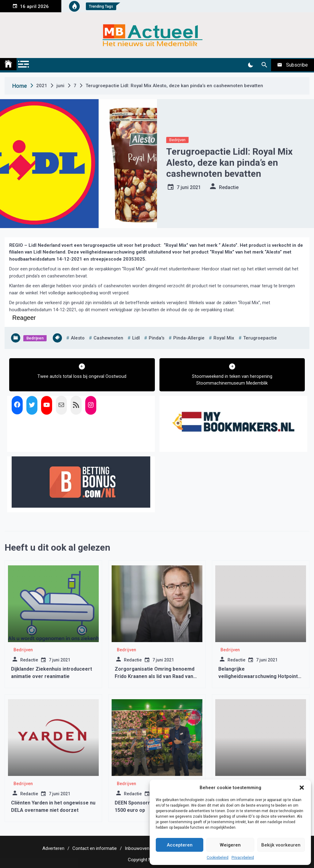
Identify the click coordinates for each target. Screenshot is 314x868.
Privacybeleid (243, 858)
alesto (78, 338)
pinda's (157, 338)
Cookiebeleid (218, 858)
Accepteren (180, 845)
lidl (136, 338)
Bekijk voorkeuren (281, 845)
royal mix (224, 338)
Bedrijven (177, 140)
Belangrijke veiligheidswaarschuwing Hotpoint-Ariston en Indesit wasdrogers (259, 676)
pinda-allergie (189, 338)
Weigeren (230, 845)
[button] (302, 788)
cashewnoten (108, 338)
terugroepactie (260, 338)
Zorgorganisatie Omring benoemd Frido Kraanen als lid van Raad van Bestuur (155, 676)
